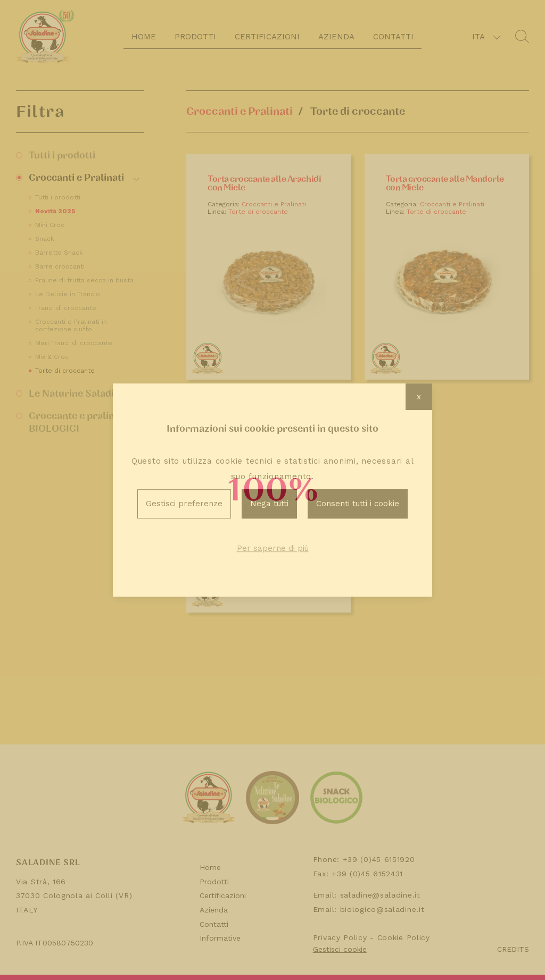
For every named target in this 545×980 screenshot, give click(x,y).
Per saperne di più (273, 548)
